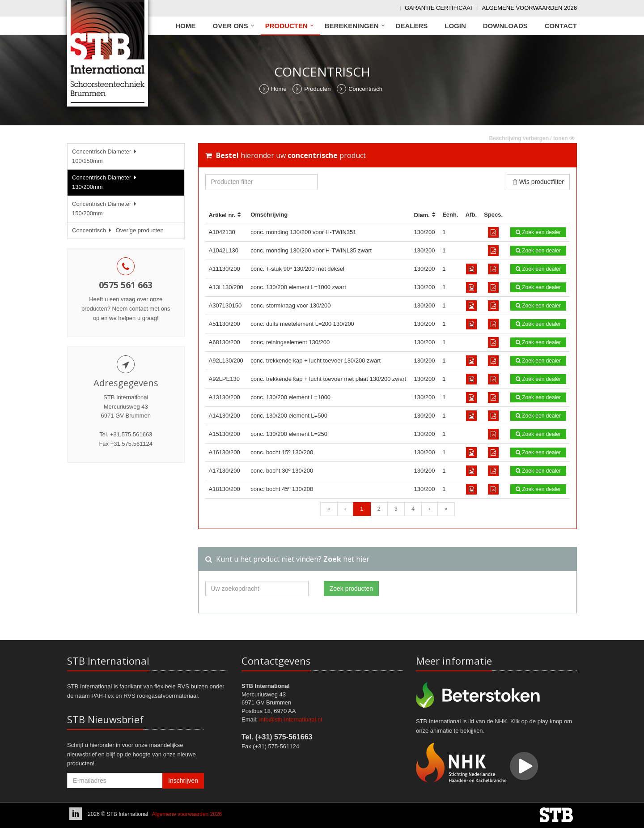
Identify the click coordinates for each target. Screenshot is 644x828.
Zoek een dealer (538, 232)
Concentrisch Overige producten (118, 230)
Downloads (505, 26)
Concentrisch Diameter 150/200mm (106, 209)
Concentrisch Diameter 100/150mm (106, 156)
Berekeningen (352, 26)
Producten (286, 26)
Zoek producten (351, 589)
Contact (561, 26)
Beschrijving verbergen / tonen (532, 138)
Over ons (231, 26)
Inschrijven (183, 781)
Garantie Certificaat (439, 8)
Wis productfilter (538, 182)
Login (455, 26)
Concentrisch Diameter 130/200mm (106, 182)
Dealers (412, 26)
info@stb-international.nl (291, 719)
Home (186, 26)
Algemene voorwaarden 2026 (530, 8)
